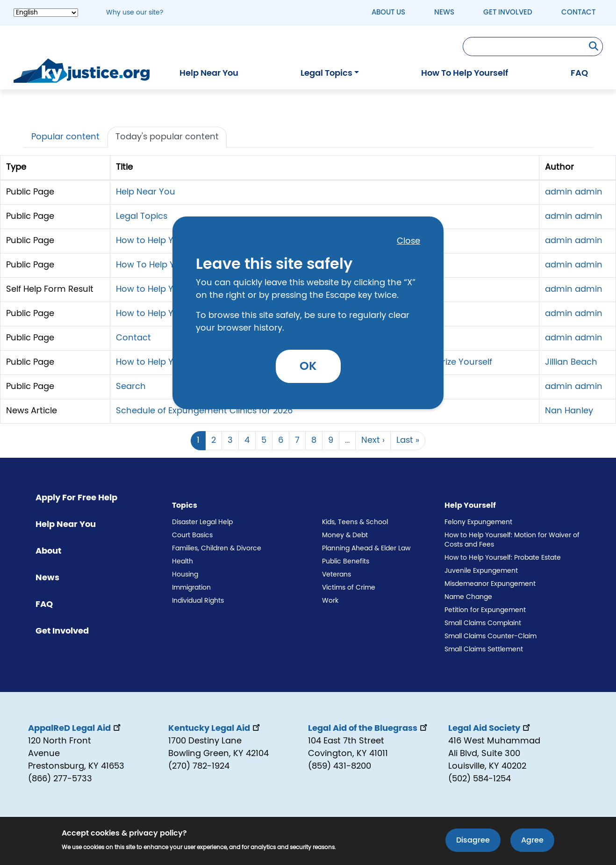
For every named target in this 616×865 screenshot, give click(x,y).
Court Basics (192, 535)
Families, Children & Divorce (217, 548)
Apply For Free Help (76, 498)
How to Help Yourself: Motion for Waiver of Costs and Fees (512, 540)
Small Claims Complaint (483, 623)
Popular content (65, 137)
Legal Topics (326, 73)
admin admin (574, 192)
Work (330, 601)
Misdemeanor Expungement (490, 584)
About (48, 551)
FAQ (579, 73)
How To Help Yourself (465, 73)
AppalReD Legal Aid (75, 728)
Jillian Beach (571, 362)
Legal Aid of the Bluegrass (369, 728)
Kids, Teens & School (355, 522)
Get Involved (508, 12)
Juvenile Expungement (481, 571)
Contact (578, 12)
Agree (532, 842)
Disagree (473, 842)
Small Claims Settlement (484, 649)
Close (408, 241)
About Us (388, 12)
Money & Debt (345, 535)
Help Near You (209, 73)
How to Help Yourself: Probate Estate (503, 558)
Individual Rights (198, 601)
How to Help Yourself (159, 241)
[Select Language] (46, 13)
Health (183, 562)
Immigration (191, 588)
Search (131, 387)
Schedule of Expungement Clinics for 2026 (204, 411)
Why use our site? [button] (135, 13)
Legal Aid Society (490, 728)
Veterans (337, 575)
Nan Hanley (569, 411)
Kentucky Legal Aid (215, 728)
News (444, 12)
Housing (185, 575)
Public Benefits (346, 562)
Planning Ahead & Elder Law (366, 548)
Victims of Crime (349, 588)
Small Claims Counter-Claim (491, 636)
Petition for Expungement (485, 610)
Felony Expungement (478, 522)
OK (308, 366)
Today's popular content (167, 137)
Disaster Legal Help (202, 522)
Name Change (468, 597)
